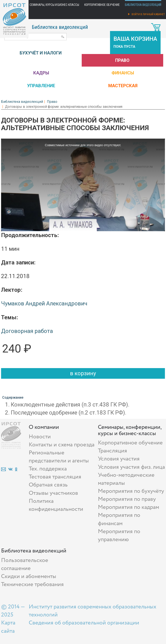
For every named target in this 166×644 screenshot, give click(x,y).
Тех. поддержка (48, 469)
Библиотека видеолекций (143, 5)
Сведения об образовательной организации (84, 623)
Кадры (41, 73)
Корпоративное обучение (102, 5)
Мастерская (123, 86)
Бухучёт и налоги (41, 53)
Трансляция (113, 451)
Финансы (123, 73)
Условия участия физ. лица (131, 467)
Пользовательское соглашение (25, 564)
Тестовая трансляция (55, 477)
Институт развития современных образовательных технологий (93, 611)
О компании (44, 427)
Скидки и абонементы (29, 576)
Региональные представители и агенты (59, 457)
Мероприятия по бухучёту (131, 491)
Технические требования (32, 584)
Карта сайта (8, 627)
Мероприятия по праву (127, 499)
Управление (41, 86)
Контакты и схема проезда (62, 445)
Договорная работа (27, 331)
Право (122, 60)
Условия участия (119, 459)
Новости (40, 437)
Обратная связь (48, 485)
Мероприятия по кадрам (128, 507)
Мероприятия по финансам (119, 519)
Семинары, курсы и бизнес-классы (54, 5)
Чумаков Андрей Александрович (44, 303)
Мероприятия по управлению (119, 536)
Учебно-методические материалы (126, 479)
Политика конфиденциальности (56, 505)
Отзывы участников (53, 493)
